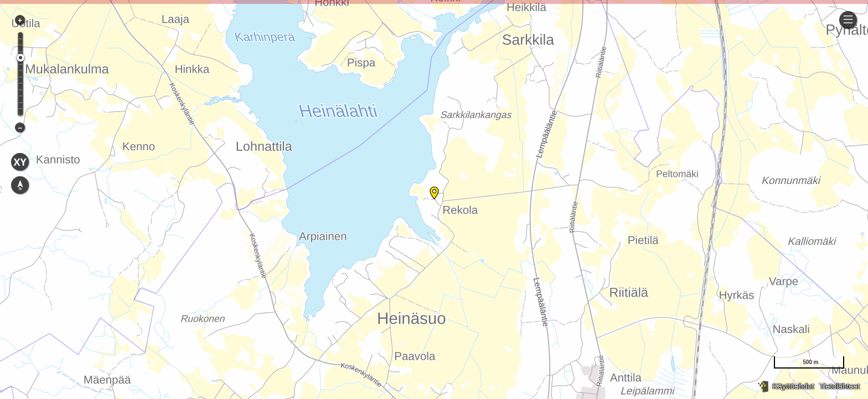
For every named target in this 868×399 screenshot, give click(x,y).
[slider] (20, 58)
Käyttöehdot (794, 386)
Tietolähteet (839, 386)
